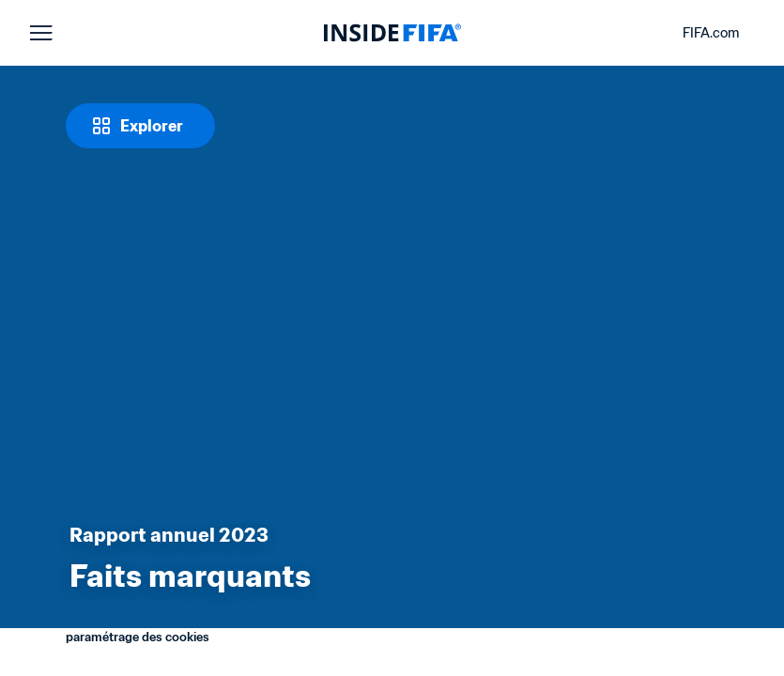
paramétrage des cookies (138, 637)
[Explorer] (140, 126)
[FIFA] (392, 33)
